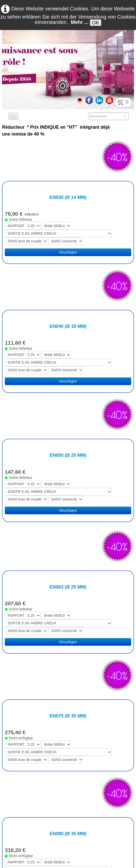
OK (96, 23)
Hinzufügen (68, 217)
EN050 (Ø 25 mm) (68, 348)
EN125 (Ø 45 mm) (68, 787)
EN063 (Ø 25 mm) (68, 445)
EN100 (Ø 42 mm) (68, 705)
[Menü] (13, 116)
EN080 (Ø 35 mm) (68, 620)
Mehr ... (80, 22)
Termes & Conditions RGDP (97, 863)
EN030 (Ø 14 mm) (68, 162)
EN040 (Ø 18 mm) (68, 255)
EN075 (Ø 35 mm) (68, 538)
